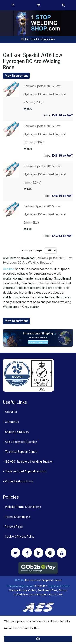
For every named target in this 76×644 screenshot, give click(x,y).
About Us (11, 412)
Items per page (31, 250)
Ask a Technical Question (21, 442)
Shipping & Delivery (17, 432)
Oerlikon (9, 269)
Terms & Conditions (18, 517)
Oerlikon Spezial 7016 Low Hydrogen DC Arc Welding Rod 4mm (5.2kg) (45, 174)
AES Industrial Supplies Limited (43, 580)
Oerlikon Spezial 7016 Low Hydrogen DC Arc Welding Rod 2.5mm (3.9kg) (45, 94)
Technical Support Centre (21, 452)
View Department (17, 76)
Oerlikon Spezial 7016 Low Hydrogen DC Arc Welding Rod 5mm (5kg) (45, 214)
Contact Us (12, 422)
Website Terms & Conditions (23, 507)
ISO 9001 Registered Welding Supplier (29, 462)
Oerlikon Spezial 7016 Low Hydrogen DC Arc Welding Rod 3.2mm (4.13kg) (45, 134)
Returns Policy (14, 527)
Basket (38, 5)
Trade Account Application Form (26, 471)
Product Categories (38, 39)
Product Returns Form (19, 481)
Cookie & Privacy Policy (20, 537)
